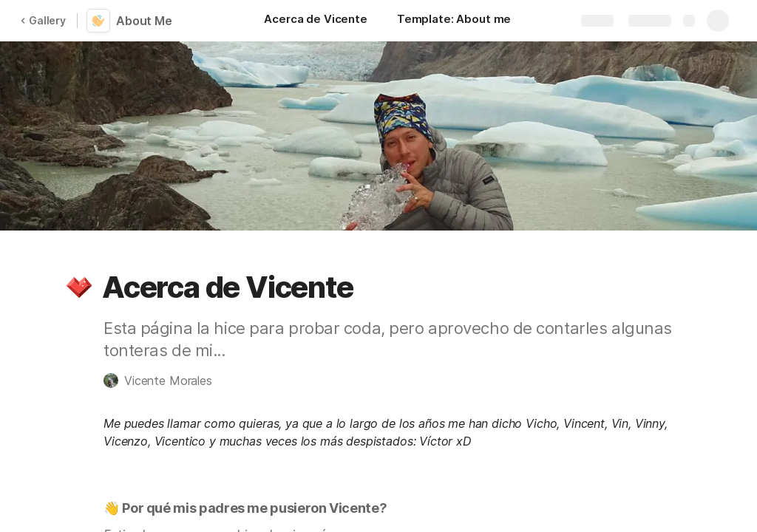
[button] (79, 287)
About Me (144, 21)
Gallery (43, 20)
